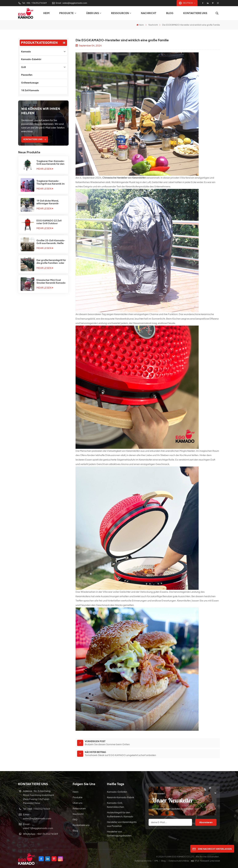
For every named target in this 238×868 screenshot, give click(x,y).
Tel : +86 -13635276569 (32, 3)
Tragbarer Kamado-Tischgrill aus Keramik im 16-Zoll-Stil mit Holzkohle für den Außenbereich (51, 182)
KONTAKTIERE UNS (33, 139)
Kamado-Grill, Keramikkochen (115, 805)
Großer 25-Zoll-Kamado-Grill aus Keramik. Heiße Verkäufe (51, 242)
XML (156, 861)
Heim (46, 13)
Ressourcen (120, 13)
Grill (23, 67)
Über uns (93, 13)
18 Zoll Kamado (30, 90)
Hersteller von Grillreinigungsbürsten (119, 834)
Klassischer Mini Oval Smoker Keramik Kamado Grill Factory (51, 281)
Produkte (78, 797)
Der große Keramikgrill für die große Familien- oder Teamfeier (51, 262)
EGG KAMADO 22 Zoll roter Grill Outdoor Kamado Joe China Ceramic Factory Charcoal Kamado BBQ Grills (50, 222)
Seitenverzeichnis (143, 861)
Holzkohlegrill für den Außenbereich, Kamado (120, 814)
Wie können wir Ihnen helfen (41, 111)
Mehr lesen (45, 169)
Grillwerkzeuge (30, 83)
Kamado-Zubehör (31, 59)
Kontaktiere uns (195, 13)
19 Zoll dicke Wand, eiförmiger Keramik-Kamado (48, 202)
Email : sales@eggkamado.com (69, 3)
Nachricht (149, 13)
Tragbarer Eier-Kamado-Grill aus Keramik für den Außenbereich (51, 163)
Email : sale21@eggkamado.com (38, 826)
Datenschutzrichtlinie (179, 861)
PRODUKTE (67, 13)
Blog (170, 13)
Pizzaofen (27, 75)
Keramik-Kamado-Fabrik (121, 797)
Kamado (26, 52)
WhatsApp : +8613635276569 (41, 834)
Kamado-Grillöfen (117, 792)
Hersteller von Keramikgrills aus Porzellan (122, 824)
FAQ (75, 820)
